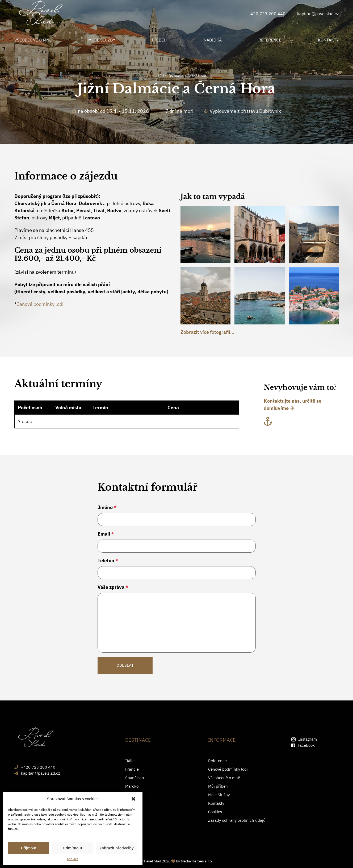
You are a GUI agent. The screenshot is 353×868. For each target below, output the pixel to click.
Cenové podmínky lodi (40, 304)
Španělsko (135, 778)
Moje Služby (219, 795)
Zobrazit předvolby (117, 848)
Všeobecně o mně (224, 778)
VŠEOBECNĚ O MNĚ (33, 40)
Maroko (132, 786)
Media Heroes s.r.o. (197, 861)
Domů (152, 76)
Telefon (108, 560)
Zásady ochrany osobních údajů (237, 820)
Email (106, 534)
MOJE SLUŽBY (102, 40)
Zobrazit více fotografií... (207, 332)
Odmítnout (72, 848)
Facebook (303, 745)
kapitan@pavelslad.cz (318, 14)
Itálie (130, 761)
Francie (132, 769)
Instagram (304, 739)
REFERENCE (270, 40)
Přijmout (29, 848)
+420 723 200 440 (267, 14)
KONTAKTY (328, 40)
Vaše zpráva (113, 587)
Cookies (73, 859)
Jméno (107, 507)
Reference (217, 761)
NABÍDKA (213, 40)
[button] (134, 799)
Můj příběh (218, 786)
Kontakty (216, 803)
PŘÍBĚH (159, 40)
